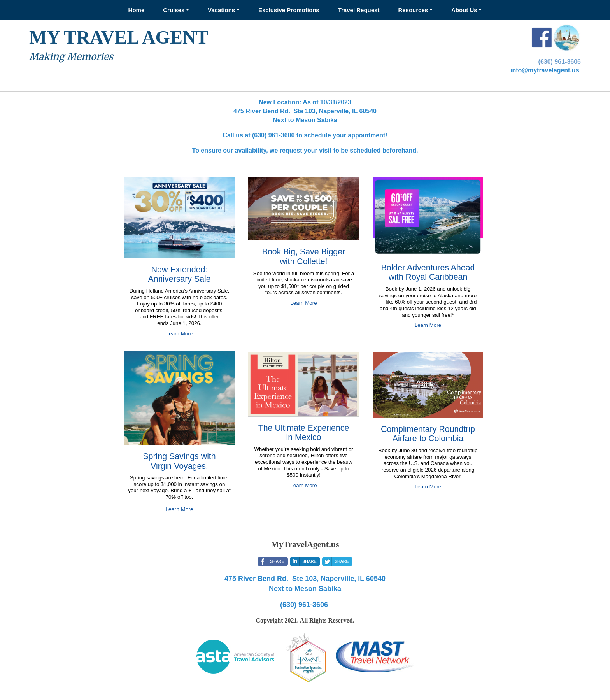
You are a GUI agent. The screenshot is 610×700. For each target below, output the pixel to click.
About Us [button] (464, 10)
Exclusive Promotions (289, 10)
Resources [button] (413, 10)
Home (137, 10)
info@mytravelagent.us (545, 70)
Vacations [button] (221, 10)
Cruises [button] (174, 10)
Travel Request (359, 10)
